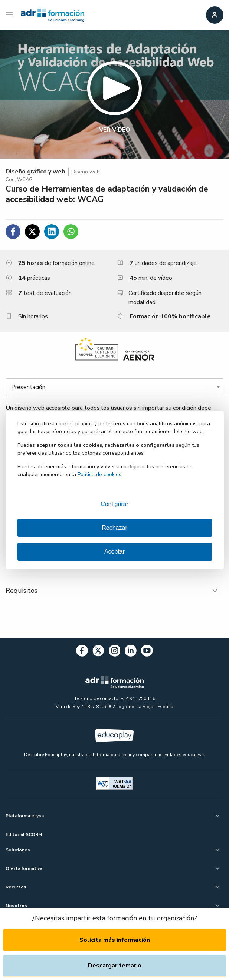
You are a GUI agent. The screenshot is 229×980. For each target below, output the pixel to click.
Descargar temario (115, 966)
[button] (114, 94)
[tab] (114, 591)
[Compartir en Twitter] (32, 232)
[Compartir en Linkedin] (52, 232)
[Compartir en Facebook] (13, 232)
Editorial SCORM (24, 834)
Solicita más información (115, 940)
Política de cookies (99, 474)
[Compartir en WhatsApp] (71, 232)
